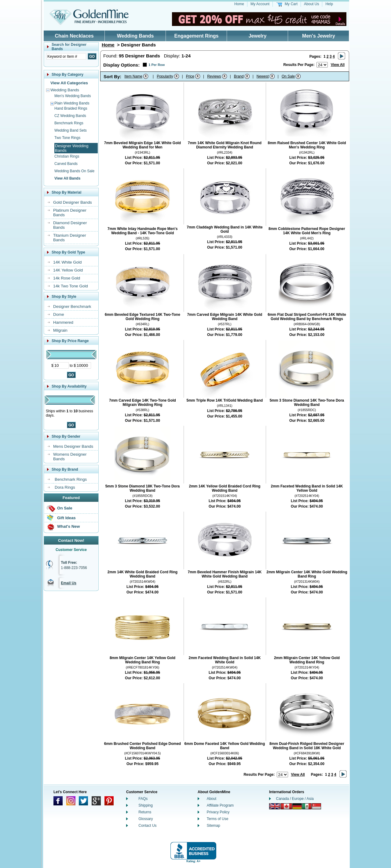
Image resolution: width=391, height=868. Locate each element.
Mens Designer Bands (73, 446)
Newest (263, 76)
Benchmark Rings (69, 123)
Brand (239, 76)
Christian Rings (67, 156)
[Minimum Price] (61, 365)
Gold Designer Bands (73, 202)
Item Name (133, 76)
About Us (311, 4)
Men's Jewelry (319, 36)
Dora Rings (65, 487)
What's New (68, 526)
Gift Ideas (66, 518)
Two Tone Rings (67, 138)
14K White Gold (67, 262)
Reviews (214, 76)
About (212, 799)
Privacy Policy (218, 812)
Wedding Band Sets (71, 130)
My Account (260, 4)
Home (239, 4)
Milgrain (60, 330)
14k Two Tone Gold (71, 286)
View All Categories (69, 83)
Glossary (146, 819)
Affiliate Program (220, 805)
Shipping (146, 805)
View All (338, 65)
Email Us (69, 583)
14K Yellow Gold (68, 270)
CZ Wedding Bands (70, 116)
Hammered (63, 322)
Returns (145, 812)
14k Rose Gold (67, 278)
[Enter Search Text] (66, 56)
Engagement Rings (197, 36)
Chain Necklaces (74, 36)
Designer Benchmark (72, 306)
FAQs (143, 799)
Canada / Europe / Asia (295, 799)
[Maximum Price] (83, 365)
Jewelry (258, 36)
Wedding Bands (135, 36)
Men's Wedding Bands (73, 96)
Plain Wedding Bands (72, 103)
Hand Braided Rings (71, 108)
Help (329, 4)
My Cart (291, 4)
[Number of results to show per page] (322, 65)
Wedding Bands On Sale (74, 171)
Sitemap (214, 826)
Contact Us (147, 826)
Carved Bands (66, 164)
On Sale (65, 508)
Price (190, 76)
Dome (59, 314)
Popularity (165, 76)
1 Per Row (157, 65)
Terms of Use (218, 819)
